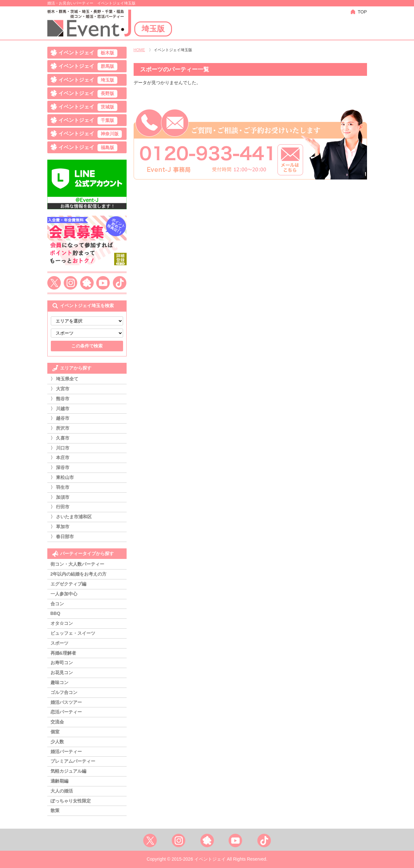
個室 (55, 732)
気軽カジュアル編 (68, 771)
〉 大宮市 (60, 389)
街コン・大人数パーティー (77, 564)
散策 (55, 810)
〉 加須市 (60, 497)
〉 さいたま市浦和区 (71, 517)
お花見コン (62, 673)
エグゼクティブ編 (68, 584)
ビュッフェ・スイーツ (73, 633)
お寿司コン (62, 663)
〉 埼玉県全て (65, 379)
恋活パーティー (66, 712)
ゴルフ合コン (64, 692)
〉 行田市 (60, 507)
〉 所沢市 (60, 428)
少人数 (57, 742)
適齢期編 (59, 781)
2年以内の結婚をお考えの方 (79, 574)
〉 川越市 (60, 409)
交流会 (57, 722)
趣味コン (59, 682)
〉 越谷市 (60, 418)
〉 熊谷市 (60, 399)
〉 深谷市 (60, 467)
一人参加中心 (64, 594)
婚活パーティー (66, 752)
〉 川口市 (60, 448)
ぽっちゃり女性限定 (71, 801)
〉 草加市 (60, 527)
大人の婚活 (62, 791)
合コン (57, 604)
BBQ (55, 613)
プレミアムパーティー (73, 761)
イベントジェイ (88, 53)
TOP (362, 12)
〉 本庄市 (60, 458)
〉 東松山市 (62, 477)
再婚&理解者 (63, 653)
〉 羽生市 (60, 487)
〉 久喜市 (60, 438)
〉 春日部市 (62, 537)
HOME (139, 50)
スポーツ (59, 643)
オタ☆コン (62, 623)
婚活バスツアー (66, 702)
